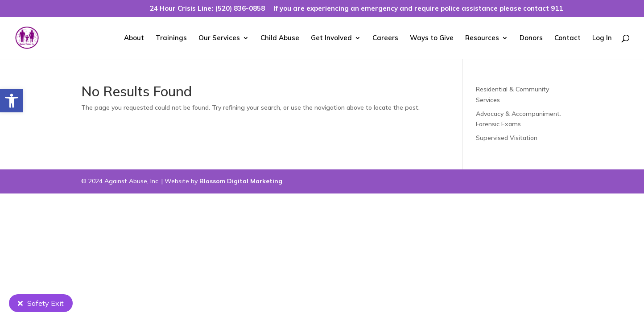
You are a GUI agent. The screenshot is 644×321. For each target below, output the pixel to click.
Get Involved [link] (331, 38)
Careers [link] (385, 38)
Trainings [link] (171, 38)
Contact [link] (568, 38)
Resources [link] (482, 38)
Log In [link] (602, 38)
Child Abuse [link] (280, 38)
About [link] (134, 38)
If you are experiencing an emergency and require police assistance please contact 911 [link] (418, 9)
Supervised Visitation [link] (507, 138)
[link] (12, 101)
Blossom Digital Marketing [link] (241, 181)
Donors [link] (531, 38)
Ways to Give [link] (432, 38)
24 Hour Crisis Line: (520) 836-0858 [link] (207, 9)
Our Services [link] (219, 38)
